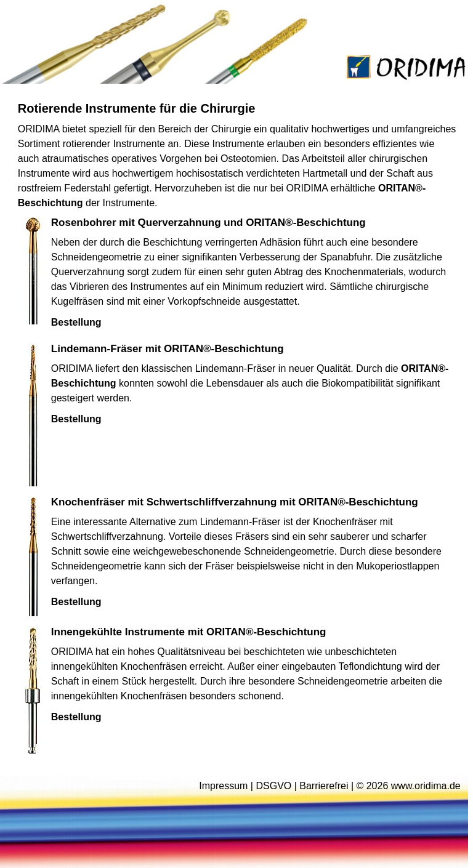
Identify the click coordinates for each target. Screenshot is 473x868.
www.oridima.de (426, 786)
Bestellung (76, 322)
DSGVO (273, 786)
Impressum (223, 786)
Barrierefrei (324, 786)
